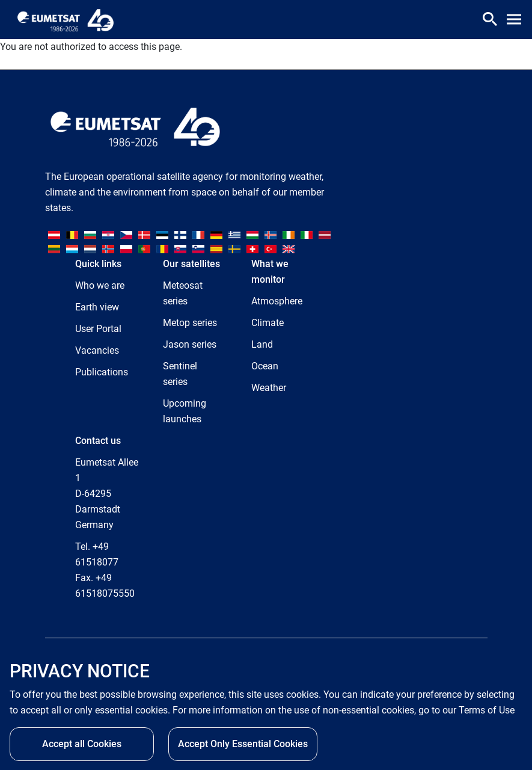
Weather (269, 388)
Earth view (97, 307)
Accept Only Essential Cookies (243, 744)
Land (262, 344)
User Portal (98, 329)
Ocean (265, 366)
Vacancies (97, 350)
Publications (102, 372)
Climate (268, 323)
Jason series (190, 344)
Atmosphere (277, 301)
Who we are (100, 285)
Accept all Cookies (82, 744)
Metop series (190, 323)
